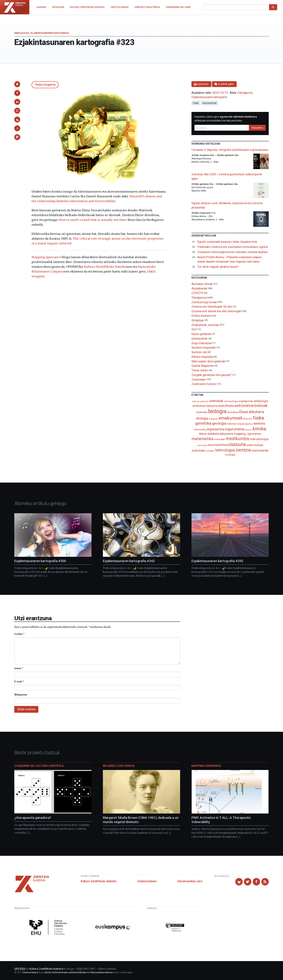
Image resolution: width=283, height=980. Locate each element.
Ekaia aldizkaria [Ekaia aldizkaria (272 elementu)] (252, 412)
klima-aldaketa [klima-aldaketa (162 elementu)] (209, 434)
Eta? (194, 329)
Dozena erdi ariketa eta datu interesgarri (217, 311)
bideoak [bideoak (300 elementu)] (261, 405)
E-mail (19, 682)
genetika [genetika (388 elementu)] (203, 423)
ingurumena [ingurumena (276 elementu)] (235, 429)
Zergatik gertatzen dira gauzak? (212, 375)
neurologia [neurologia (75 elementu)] (202, 445)
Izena (19, 668)
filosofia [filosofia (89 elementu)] (247, 419)
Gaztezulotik (199, 339)
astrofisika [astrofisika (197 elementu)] (226, 406)
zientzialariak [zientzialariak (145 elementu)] (260, 450)
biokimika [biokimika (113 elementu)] (202, 412)
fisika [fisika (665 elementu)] (259, 418)
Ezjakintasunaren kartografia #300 (40, 561)
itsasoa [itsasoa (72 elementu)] (248, 430)
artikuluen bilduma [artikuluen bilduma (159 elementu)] (205, 406)
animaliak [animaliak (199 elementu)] (216, 401)
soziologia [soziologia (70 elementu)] (210, 451)
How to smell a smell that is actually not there (93, 220)
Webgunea (21, 695)
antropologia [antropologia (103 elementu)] (231, 401)
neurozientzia (209, 103)
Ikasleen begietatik (204, 348)
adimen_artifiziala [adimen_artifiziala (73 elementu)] (200, 401)
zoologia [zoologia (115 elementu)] (230, 455)
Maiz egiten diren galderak (208, 361)
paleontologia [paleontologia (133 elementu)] (255, 445)
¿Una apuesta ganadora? (33, 818)
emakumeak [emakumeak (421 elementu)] (230, 418)
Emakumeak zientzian (205, 325)
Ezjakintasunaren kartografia (50, 33)
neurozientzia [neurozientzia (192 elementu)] (218, 445)
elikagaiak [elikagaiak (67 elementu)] (213, 419)
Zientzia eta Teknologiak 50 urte (212, 307)
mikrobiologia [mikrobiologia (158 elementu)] (259, 439)
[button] (17, 84)
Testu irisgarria (45, 85)
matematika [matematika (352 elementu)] (203, 439)
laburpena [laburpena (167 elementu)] (227, 434)
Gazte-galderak (201, 334)
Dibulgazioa (22, 33)
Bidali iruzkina (26, 709)
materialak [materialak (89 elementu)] (220, 439)
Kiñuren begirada (202, 357)
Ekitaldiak (198, 320)
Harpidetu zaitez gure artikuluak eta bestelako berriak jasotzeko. (226, 119)
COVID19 (197, 293)
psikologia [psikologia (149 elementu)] (198, 450)
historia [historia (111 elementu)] (231, 424)
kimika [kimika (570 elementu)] (259, 429)
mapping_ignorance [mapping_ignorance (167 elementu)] (248, 434)
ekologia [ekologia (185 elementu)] (202, 418)
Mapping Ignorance (46, 257)
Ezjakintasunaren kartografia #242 (129, 561)
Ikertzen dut (199, 352)
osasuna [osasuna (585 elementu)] (237, 444)
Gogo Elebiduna (201, 343)
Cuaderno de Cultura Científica (39, 766)
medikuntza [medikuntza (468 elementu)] (237, 439)
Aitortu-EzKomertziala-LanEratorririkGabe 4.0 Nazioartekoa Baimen (79, 972)
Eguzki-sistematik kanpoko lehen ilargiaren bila (227, 242)
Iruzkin (19, 634)
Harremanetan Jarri (190, 881)
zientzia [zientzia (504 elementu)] (243, 450)
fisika (196, 103)
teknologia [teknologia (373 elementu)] (225, 450)
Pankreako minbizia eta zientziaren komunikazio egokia (233, 247)
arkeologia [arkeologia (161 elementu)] (261, 401)
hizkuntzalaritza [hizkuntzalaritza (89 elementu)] (245, 424)
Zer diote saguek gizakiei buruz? (218, 267)
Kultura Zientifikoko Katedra (105, 267)
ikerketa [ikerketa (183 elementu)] (259, 424)
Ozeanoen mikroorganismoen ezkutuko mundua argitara (232, 252)
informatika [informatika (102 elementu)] (200, 429)
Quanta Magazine (202, 366)
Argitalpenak (199, 288)
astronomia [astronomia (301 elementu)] (244, 405)
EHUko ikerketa (201, 316)
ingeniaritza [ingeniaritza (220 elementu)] (216, 429)
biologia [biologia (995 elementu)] (217, 411)
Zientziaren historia (204, 384)
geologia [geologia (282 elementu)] (219, 423)
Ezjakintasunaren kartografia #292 (217, 561)
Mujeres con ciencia (119, 766)
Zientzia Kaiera (147, 881)
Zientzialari (199, 379)
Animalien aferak (202, 284)
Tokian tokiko (200, 370)
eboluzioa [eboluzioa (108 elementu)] (233, 412)
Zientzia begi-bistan (204, 302)
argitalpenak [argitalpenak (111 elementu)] (246, 401)
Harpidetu (257, 128)
